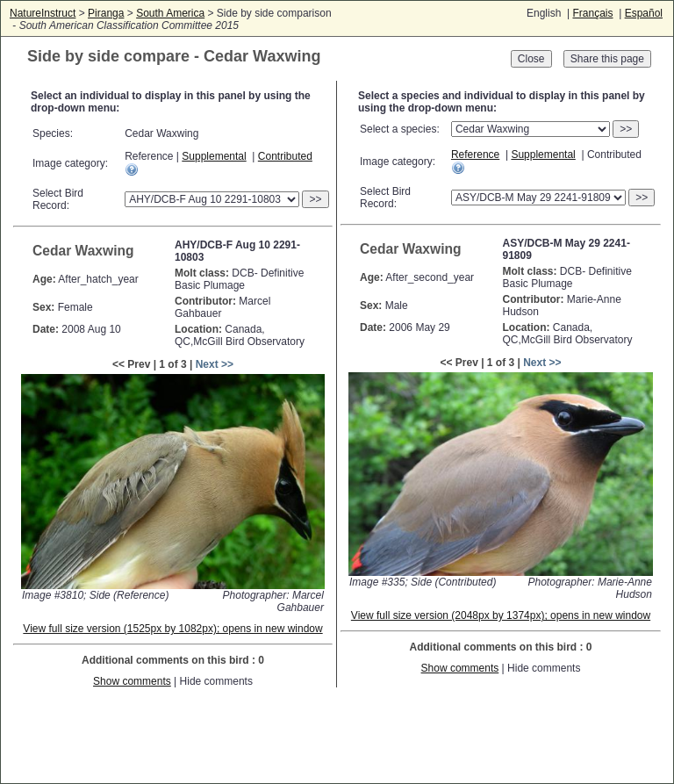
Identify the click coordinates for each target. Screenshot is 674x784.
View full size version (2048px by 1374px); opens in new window (501, 615)
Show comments (132, 681)
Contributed (285, 156)
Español (644, 13)
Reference (475, 155)
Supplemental (214, 156)
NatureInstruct (43, 13)
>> (315, 199)
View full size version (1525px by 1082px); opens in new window (172, 629)
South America (170, 13)
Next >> (215, 364)
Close (531, 59)
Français (592, 13)
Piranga (106, 13)
